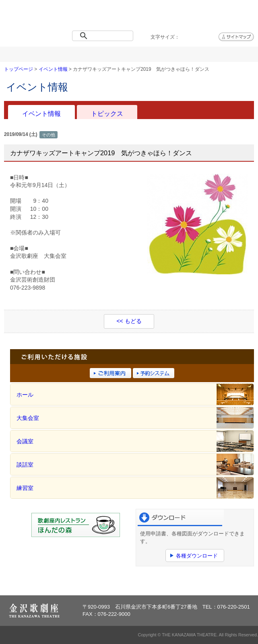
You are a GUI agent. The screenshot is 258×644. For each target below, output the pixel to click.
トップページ (22, 54)
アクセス (236, 54)
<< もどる (129, 321)
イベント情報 (65, 54)
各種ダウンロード (197, 556)
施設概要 (108, 54)
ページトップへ (229, 582)
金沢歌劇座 (30, 17)
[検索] (104, 36)
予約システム (193, 54)
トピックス (107, 113)
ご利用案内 (150, 54)
